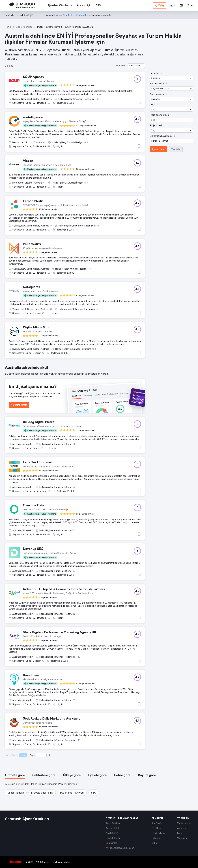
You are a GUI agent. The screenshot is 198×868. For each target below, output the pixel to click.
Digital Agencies (24, 27)
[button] (173, 6)
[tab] (15, 775)
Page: (32, 755)
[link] (84, 6)
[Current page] (41, 755)
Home (8, 27)
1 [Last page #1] (51, 755)
